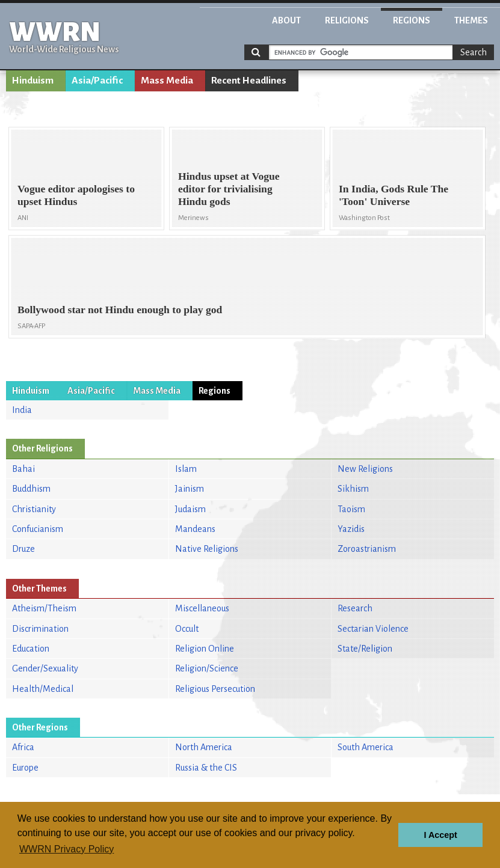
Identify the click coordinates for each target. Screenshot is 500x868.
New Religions (365, 469)
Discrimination (40, 629)
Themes (471, 20)
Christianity (34, 509)
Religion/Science (207, 668)
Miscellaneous (202, 608)
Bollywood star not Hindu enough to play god (120, 310)
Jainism (190, 489)
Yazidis (351, 529)
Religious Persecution (215, 689)
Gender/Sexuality (45, 668)
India (22, 410)
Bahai (23, 469)
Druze (23, 549)
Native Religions (207, 549)
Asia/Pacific (97, 81)
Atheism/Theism (44, 608)
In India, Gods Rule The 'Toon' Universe (394, 195)
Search (474, 52)
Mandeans (195, 529)
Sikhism (353, 489)
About (286, 20)
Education (31, 649)
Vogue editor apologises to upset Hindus (76, 195)
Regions (412, 20)
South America (366, 747)
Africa (23, 747)
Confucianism (38, 529)
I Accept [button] (440, 835)
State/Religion (365, 649)
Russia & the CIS (206, 768)
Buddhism (31, 489)
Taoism (351, 509)
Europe (25, 768)
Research (355, 608)
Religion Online (205, 649)
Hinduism (33, 81)
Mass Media (167, 81)
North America (204, 747)
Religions (347, 20)
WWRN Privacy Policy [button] (66, 849)
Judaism (190, 509)
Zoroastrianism (367, 549)
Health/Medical (43, 689)
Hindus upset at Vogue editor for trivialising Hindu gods (229, 189)
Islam (186, 469)
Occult (187, 629)
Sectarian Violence (373, 629)
